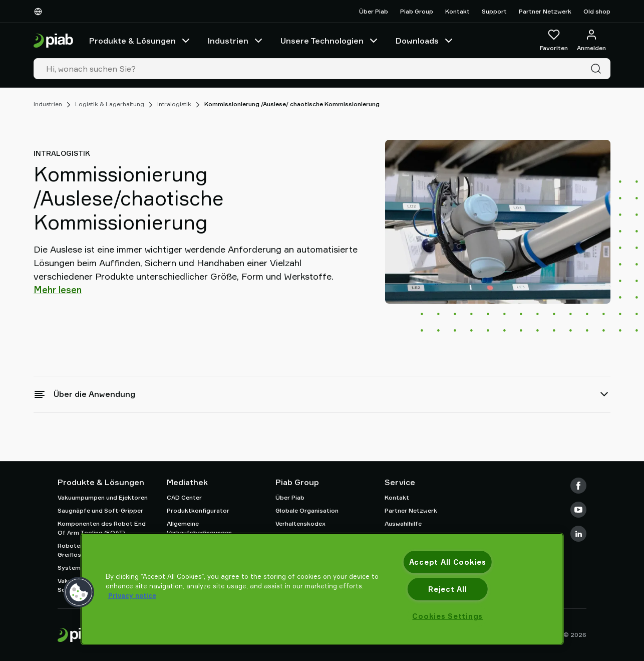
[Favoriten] (554, 41)
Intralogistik (174, 104)
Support (494, 11)
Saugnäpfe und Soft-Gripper (100, 510)
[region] (322, 589)
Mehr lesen (58, 290)
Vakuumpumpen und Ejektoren (103, 497)
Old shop (597, 11)
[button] (79, 592)
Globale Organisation (307, 510)
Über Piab (374, 11)
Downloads (425, 41)
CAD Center (184, 497)
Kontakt (457, 11)
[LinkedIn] (578, 534)
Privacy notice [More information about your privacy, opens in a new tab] (132, 595)
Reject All (447, 589)
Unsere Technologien (330, 41)
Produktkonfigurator (198, 510)
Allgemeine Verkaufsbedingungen (199, 528)
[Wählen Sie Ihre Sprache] (40, 12)
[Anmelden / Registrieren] (591, 41)
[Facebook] (578, 486)
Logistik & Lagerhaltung (110, 104)
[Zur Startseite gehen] (53, 41)
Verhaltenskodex (300, 523)
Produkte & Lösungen (140, 41)
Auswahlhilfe (403, 523)
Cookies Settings (447, 616)
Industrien (236, 41)
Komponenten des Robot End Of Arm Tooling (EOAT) (102, 528)
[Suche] (598, 69)
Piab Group (417, 11)
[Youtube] (578, 510)
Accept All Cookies (448, 562)
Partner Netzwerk (545, 11)
